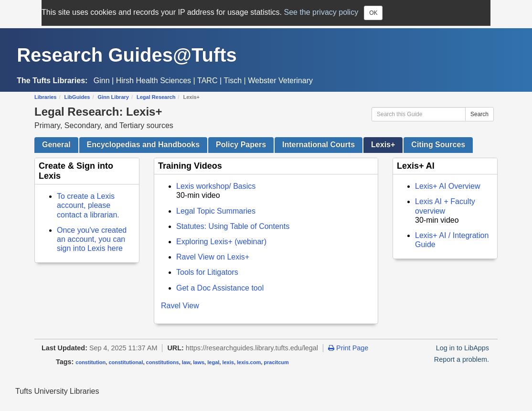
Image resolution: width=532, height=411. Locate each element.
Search (479, 114)
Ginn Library (113, 97)
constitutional (126, 362)
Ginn (102, 81)
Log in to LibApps (463, 348)
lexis (228, 362)
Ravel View (180, 306)
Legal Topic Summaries (216, 211)
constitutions (163, 362)
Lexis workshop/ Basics (216, 186)
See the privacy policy (321, 12)
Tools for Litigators (207, 272)
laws (199, 362)
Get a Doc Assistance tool (220, 288)
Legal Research (156, 97)
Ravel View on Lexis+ (213, 257)
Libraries (45, 97)
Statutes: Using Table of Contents (233, 226)
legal (213, 362)
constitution (90, 362)
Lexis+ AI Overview (448, 186)
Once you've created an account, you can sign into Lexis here (92, 239)
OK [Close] (373, 13)
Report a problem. (462, 359)
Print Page (348, 348)
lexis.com (249, 362)
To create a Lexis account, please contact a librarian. (88, 205)
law (186, 362)
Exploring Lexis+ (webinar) (221, 242)
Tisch (233, 81)
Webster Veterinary (280, 81)
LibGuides (77, 97)
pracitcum (276, 362)
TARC (207, 81)
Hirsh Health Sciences (154, 81)
